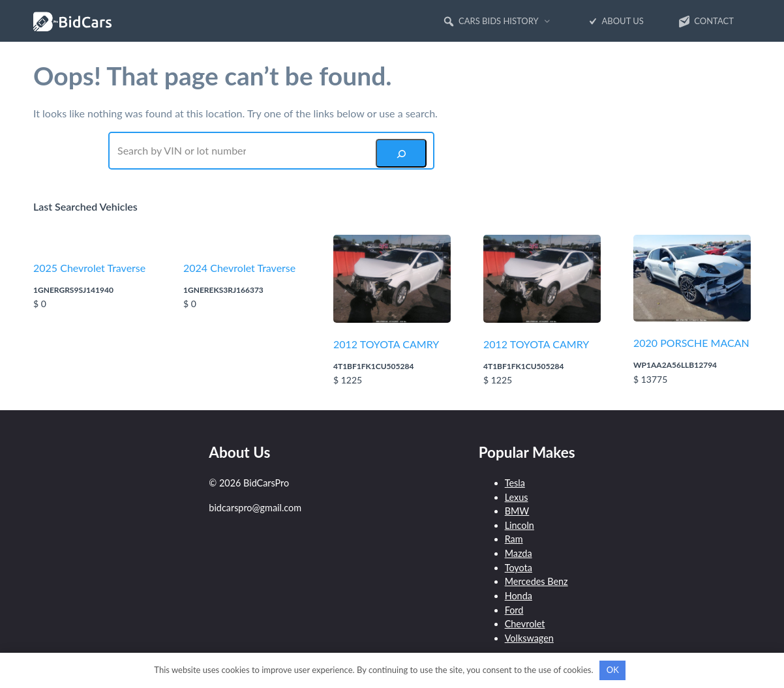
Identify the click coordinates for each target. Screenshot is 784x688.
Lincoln (520, 525)
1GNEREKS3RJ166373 (223, 290)
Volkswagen (529, 638)
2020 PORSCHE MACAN (691, 343)
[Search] (401, 153)
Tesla (515, 483)
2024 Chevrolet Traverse (239, 268)
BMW (517, 511)
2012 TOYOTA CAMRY (386, 344)
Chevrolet (525, 624)
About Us (615, 22)
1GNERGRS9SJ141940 (73, 290)
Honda (519, 596)
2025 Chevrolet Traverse (89, 268)
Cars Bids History (490, 22)
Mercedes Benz (536, 581)
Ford (514, 610)
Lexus (517, 497)
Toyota (519, 568)
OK (613, 670)
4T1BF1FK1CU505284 (373, 366)
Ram (514, 539)
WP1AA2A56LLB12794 (675, 365)
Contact (706, 22)
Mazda (519, 553)
